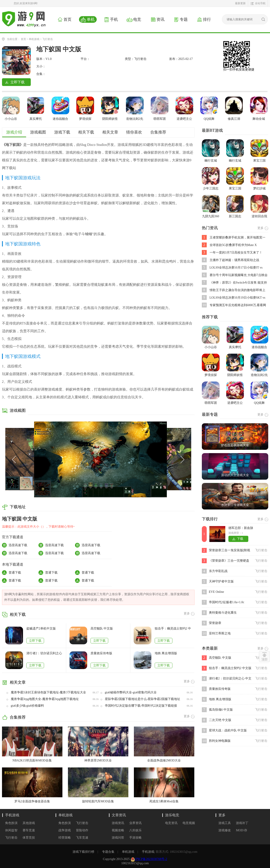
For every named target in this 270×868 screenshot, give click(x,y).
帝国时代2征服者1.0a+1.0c (227, 602)
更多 (222, 815)
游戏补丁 (242, 823)
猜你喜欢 (134, 132)
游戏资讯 (118, 823)
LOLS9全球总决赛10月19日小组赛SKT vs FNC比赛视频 (237, 298)
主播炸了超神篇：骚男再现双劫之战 (234, 260)
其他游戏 (29, 823)
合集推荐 (158, 132)
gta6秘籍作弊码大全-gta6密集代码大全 (131, 692)
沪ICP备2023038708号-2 (151, 859)
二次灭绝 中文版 (220, 720)
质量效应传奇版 (101, 653)
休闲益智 (11, 830)
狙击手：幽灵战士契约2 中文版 (173, 629)
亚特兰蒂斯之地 (220, 633)
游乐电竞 (172, 815)
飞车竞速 (82, 838)
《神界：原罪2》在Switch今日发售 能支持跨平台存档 (238, 283)
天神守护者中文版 (221, 581)
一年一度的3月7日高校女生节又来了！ (236, 253)
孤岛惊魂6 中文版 (221, 710)
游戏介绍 (14, 132)
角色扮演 (11, 823)
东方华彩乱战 (218, 571)
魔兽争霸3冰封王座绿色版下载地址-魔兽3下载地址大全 (49, 692)
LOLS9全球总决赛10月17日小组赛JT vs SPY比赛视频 (236, 268)
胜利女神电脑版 (220, 741)
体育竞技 (29, 838)
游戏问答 (118, 838)
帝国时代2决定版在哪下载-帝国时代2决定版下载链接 (141, 706)
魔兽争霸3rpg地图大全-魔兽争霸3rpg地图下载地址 (45, 699)
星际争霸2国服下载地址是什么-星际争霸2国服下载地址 (143, 699)
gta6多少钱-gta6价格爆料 (28, 706)
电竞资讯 (171, 823)
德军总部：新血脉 (241, 528)
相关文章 (110, 132)
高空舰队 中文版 (102, 629)
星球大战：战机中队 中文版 (228, 730)
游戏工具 (225, 823)
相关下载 (86, 132)
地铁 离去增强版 (166, 653)
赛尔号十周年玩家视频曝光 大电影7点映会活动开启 (239, 275)
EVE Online (217, 592)
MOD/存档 (242, 831)
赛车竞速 (29, 830)
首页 (23, 39)
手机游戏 (12, 815)
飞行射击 (48, 39)
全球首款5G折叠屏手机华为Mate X (233, 245)
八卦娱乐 (135, 830)
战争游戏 (65, 830)
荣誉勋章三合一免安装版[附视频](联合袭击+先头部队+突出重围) (230, 551)
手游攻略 (135, 838)
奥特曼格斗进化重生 (223, 613)
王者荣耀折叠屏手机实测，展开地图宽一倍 (237, 238)
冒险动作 (82, 830)
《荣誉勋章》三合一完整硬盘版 (229, 561)
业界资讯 (135, 823)
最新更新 (240, 3)
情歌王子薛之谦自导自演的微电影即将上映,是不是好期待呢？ (237, 290)
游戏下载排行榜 (83, 852)
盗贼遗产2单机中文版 (41, 629)
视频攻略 (118, 830)
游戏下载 (62, 132)
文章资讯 (119, 815)
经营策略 (65, 838)
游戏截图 (38, 132)
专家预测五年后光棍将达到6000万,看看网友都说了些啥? (238, 305)
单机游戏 (34, 39)
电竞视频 (189, 823)
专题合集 (108, 852)
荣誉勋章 (215, 623)
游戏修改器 (225, 831)
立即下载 (35, 641)
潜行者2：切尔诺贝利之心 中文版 (44, 653)
